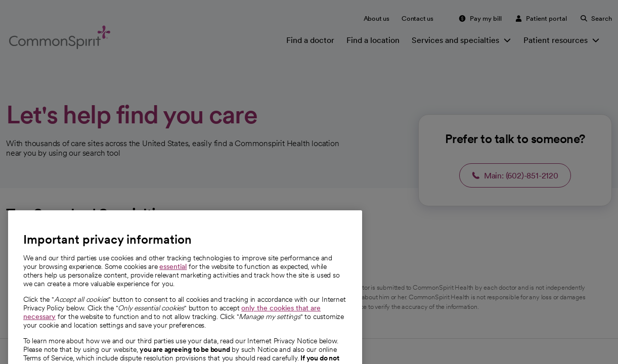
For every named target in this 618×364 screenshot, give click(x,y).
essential (173, 287)
